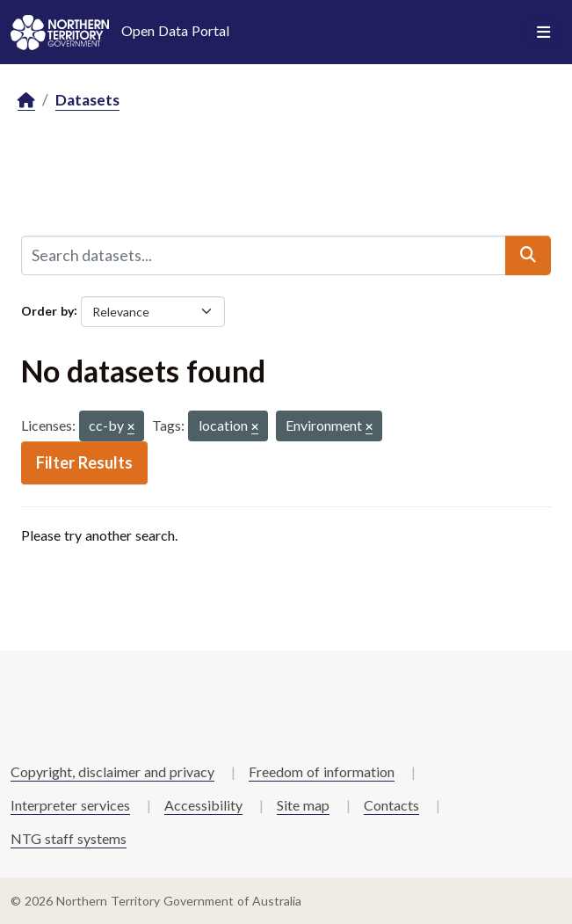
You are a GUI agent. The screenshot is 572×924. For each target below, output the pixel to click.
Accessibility (203, 805)
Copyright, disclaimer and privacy (112, 771)
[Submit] (528, 255)
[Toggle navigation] (543, 33)
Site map (303, 805)
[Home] (26, 101)
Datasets (87, 100)
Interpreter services (70, 805)
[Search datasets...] (264, 255)
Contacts (391, 805)
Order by (47, 310)
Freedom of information (322, 771)
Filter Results (84, 462)
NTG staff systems (69, 838)
